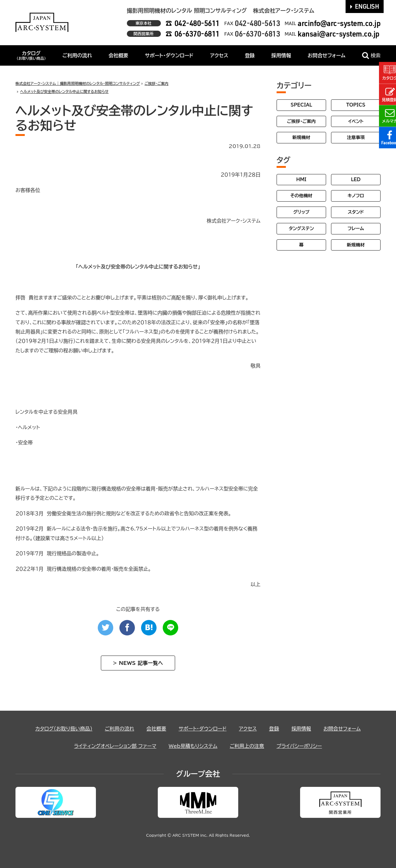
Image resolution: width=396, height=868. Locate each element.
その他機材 (301, 196)
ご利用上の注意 (247, 746)
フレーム (356, 228)
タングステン (301, 228)
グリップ (301, 212)
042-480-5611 (197, 23)
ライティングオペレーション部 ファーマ (115, 746)
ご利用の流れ (77, 55)
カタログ (31, 55)
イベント (356, 121)
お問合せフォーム (326, 55)
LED (356, 179)
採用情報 (281, 55)
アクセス (219, 55)
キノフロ (356, 196)
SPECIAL (301, 105)
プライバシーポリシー (299, 746)
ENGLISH (365, 6)
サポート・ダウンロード (169, 55)
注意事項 (356, 137)
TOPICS (356, 105)
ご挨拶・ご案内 (301, 121)
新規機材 (301, 137)
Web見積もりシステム (193, 746)
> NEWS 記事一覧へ (138, 663)
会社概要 (118, 55)
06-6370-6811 (197, 34)
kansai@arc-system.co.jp (339, 34)
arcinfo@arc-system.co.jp (339, 23)
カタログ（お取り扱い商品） (64, 729)
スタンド (356, 212)
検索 (371, 56)
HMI (301, 179)
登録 (250, 55)
